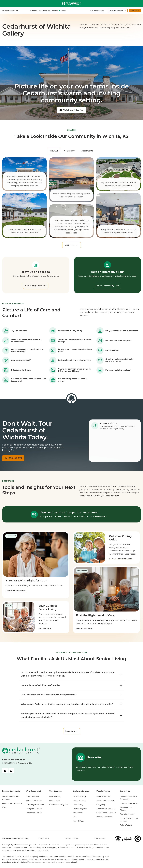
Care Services (54, 10)
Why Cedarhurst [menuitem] (33, 791)
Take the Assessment (15, 590)
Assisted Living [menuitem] (55, 797)
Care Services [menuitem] (55, 791)
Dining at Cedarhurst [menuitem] (34, 809)
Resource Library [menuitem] (79, 801)
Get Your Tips (45, 628)
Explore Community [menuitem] (11, 791)
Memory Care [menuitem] (55, 801)
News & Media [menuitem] (79, 821)
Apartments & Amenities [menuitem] (12, 803)
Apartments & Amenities (39, 10)
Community (70, 151)
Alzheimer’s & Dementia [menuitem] (106, 809)
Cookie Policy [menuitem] (100, 839)
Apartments (87, 151)
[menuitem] (10, 10)
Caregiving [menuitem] (101, 805)
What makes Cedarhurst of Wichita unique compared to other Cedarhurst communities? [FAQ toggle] (72, 704)
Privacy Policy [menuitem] (43, 839)
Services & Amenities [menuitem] (34, 801)
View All (54, 151)
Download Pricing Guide (121, 559)
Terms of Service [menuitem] (72, 839)
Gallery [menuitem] (5, 807)
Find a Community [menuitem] (127, 814)
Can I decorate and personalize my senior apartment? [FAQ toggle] (72, 695)
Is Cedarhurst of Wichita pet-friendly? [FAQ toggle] (72, 685)
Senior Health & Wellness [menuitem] (106, 813)
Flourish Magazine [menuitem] (80, 809)
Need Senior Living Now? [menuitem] (59, 805)
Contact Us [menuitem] (125, 791)
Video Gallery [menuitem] (78, 805)
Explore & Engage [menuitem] (81, 791)
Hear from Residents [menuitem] (34, 813)
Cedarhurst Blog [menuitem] (79, 797)
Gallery (64, 10)
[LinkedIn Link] (11, 771)
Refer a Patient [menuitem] (126, 825)
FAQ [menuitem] (75, 817)
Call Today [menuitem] (130, 803)
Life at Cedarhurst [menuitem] (33, 797)
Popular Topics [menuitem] (103, 791)
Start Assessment (84, 628)
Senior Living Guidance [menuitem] (105, 801)
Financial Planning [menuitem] (103, 797)
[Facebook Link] (5, 771)
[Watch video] (72, 110)
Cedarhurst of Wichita (10, 10)
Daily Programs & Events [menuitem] (35, 805)
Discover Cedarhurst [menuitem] (104, 817)
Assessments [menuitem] (78, 813)
